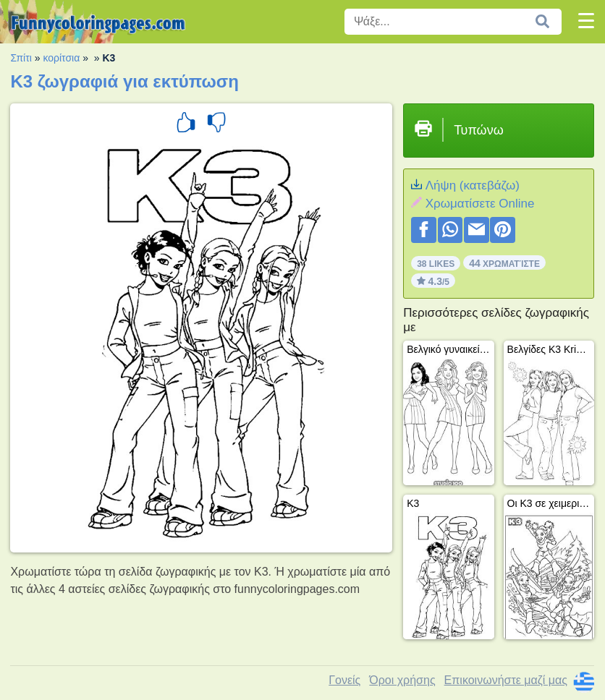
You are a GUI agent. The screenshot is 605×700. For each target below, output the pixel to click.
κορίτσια (61, 58)
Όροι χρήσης (402, 680)
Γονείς (344, 680)
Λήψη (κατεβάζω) (473, 185)
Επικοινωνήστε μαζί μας (506, 680)
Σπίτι (21, 58)
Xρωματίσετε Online (480, 204)
